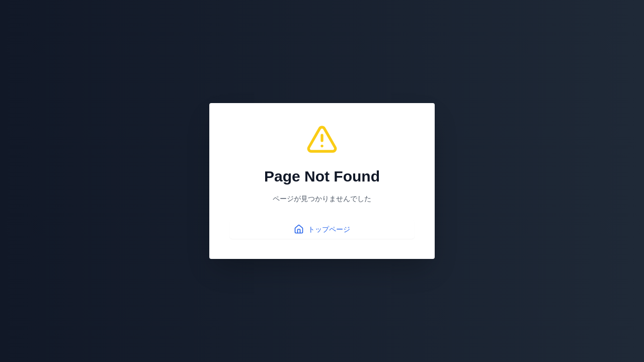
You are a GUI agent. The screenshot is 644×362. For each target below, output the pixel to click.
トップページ (322, 229)
